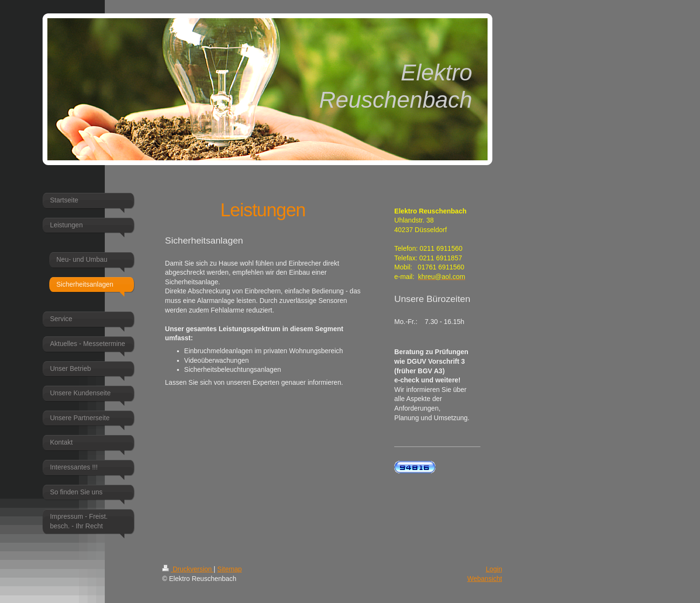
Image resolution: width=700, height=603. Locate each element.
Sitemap (229, 569)
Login (494, 569)
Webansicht (485, 579)
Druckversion (188, 569)
